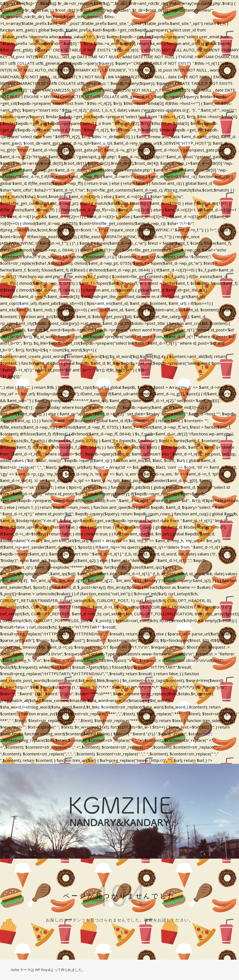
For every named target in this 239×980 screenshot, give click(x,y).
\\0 (207, 734)
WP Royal (43, 970)
